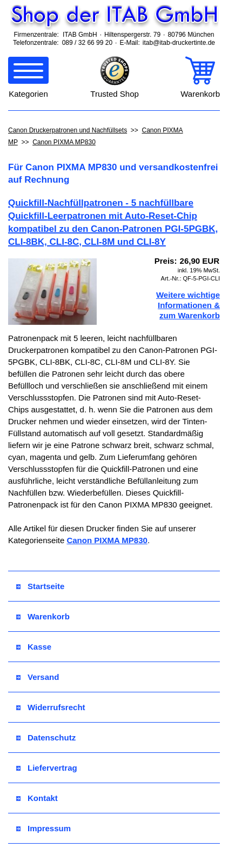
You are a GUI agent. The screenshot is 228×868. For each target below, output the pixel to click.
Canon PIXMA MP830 (64, 142)
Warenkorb (43, 616)
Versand (38, 677)
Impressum (43, 828)
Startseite (40, 586)
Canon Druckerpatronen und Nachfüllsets (68, 130)
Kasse (34, 647)
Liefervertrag (47, 768)
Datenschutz (46, 737)
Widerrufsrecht (51, 707)
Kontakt (37, 798)
